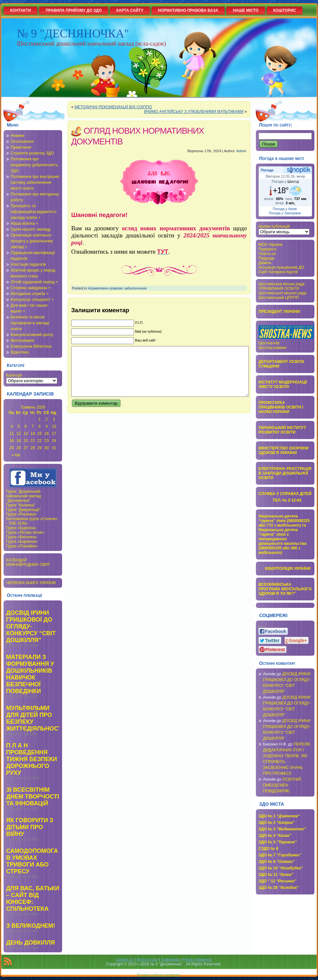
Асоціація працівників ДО (281, 267)
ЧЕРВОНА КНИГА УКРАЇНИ (31, 583)
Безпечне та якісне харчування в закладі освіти (30, 323)
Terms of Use (147, 960)
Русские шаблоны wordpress (159, 975)
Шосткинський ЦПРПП (279, 298)
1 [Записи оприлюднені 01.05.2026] (40, 419)
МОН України (271, 245)
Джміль (265, 263)
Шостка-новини (272, 348)
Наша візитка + (24, 223)
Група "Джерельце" (23, 510)
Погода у (285, 181)
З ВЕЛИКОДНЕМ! (31, 926)
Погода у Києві (285, 209)
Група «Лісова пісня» (25, 532)
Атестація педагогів (28, 264)
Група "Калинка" (21, 505)
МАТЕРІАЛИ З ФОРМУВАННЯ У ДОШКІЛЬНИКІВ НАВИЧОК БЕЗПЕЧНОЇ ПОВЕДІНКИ (30, 674)
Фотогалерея (22, 341)
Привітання (21, 147)
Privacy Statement (197, 960)
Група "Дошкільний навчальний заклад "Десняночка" (24, 496)
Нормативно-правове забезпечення (117, 288)
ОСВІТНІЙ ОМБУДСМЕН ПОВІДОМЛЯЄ (282, 785)
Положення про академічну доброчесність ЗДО (34, 165)
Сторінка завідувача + (31, 288)
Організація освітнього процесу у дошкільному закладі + (32, 241)
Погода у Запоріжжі (285, 213)
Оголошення (22, 141)
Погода (267, 170)
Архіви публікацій (274, 226)
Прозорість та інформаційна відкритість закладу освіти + (34, 212)
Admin (241, 151)
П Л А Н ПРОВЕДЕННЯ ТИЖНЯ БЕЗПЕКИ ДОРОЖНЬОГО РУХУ (32, 759)
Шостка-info (269, 343)
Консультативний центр (32, 335)
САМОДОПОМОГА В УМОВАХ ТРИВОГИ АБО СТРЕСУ (32, 861)
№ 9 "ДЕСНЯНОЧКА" (73, 34)
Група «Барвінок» (22, 542)
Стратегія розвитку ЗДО (32, 153)
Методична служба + (30, 294)
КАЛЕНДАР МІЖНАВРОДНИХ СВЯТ (28, 562)
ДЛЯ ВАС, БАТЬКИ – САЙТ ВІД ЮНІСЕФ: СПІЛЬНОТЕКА (33, 899)
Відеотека (20, 352)
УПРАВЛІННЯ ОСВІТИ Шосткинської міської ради (283, 291)
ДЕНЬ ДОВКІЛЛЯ (31, 943)
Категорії (14, 375)
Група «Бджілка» (21, 528)
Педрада (266, 258)
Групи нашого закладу (31, 229)
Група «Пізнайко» (22, 546)
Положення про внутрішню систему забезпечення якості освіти (35, 182)
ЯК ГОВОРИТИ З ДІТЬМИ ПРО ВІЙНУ (30, 827)
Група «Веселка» (21, 537)
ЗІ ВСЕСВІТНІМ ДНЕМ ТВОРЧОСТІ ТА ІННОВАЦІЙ (33, 797)
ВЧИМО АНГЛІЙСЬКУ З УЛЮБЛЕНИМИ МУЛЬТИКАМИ (194, 112)
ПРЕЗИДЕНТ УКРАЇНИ (279, 312)
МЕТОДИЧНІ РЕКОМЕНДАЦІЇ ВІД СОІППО (113, 107)
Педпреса (267, 249)
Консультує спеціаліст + (32, 300)
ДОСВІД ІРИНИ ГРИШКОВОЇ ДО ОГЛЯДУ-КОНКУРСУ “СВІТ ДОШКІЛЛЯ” (31, 626)
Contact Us (124, 960)
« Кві (16, 455)
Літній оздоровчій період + (34, 282)
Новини (18, 136)
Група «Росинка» (21, 514)
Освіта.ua (267, 254)
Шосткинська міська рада (281, 284)
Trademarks (170, 960)
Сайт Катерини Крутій (278, 272)
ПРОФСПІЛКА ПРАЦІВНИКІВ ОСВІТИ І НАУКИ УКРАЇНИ (281, 407)
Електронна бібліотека (31, 346)
